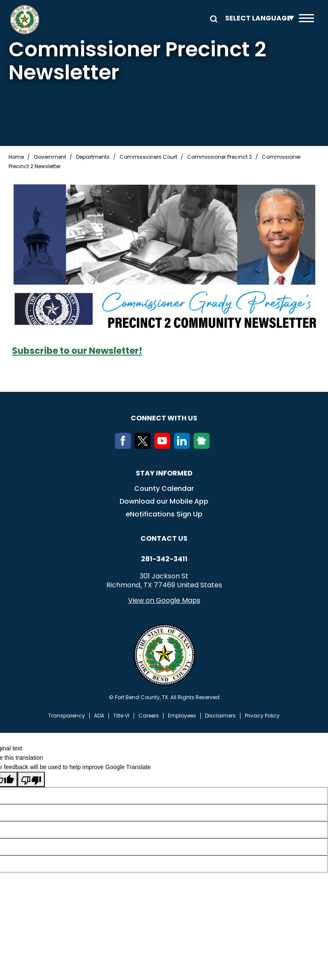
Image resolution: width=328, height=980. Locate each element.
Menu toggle (306, 18)
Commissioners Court (148, 157)
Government (50, 157)
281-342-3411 (164, 559)
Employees (182, 716)
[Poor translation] (31, 779)
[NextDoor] (203, 446)
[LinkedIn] (184, 446)
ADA (99, 716)
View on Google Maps (164, 600)
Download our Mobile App (164, 501)
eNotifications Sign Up (164, 514)
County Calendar (164, 489)
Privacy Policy (262, 716)
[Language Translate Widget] (258, 18)
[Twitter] (144, 446)
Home (16, 157)
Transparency (67, 716)
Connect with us (164, 418)
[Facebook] (125, 446)
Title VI (121, 716)
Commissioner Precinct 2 (220, 157)
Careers (149, 716)
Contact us (164, 538)
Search (212, 18)
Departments (93, 157)
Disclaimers (220, 716)
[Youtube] (164, 446)
